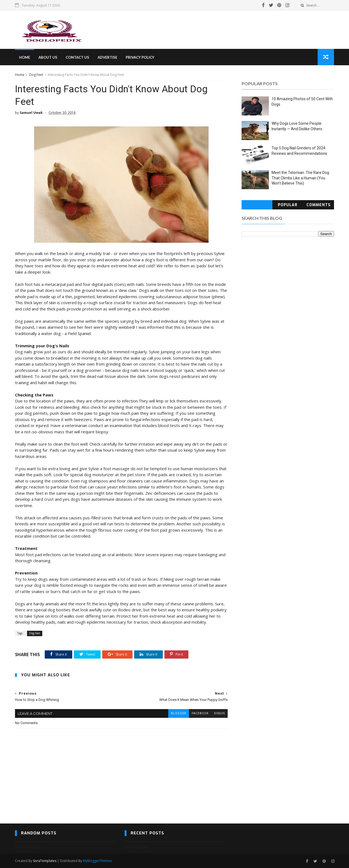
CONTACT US (77, 57)
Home (20, 75)
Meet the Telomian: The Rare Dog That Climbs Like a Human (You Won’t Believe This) (300, 178)
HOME (25, 57)
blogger (179, 713)
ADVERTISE (107, 57)
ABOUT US (48, 57)
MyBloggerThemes (97, 861)
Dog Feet (36, 75)
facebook (200, 713)
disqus (219, 713)
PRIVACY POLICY (140, 57)
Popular (288, 205)
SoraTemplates (45, 861)
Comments (319, 205)
